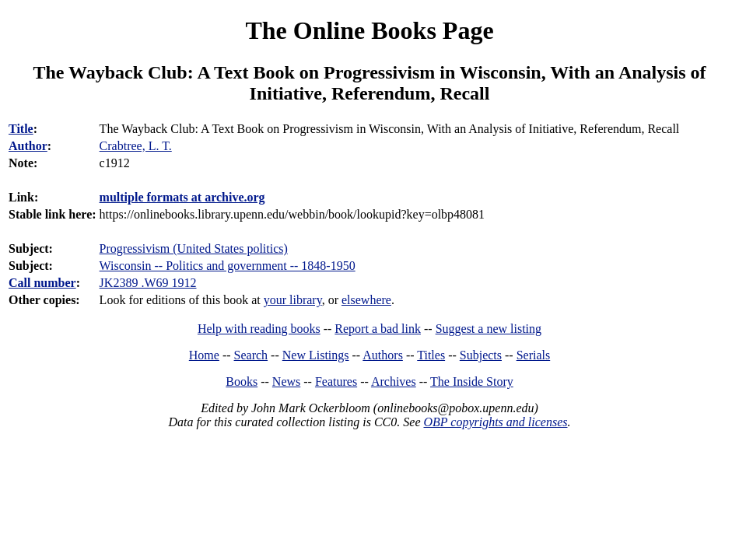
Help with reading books (259, 329)
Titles (431, 355)
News (286, 381)
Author (28, 146)
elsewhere (366, 300)
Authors (383, 355)
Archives (394, 381)
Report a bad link (378, 329)
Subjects (481, 355)
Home (204, 355)
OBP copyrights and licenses (495, 422)
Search (251, 355)
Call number (42, 283)
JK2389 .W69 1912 (148, 283)
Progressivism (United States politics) (194, 248)
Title (21, 129)
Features (336, 381)
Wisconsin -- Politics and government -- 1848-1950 (228, 266)
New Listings (316, 355)
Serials (534, 355)
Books (242, 381)
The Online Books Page (369, 30)
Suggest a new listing (489, 329)
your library (293, 300)
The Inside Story (472, 381)
